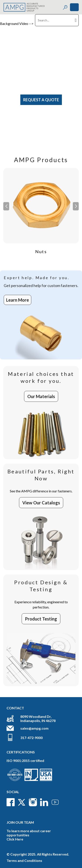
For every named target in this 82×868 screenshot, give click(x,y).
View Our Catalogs (41, 503)
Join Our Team (20, 822)
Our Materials (41, 396)
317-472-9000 (31, 738)
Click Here (15, 839)
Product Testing (41, 619)
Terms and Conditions (24, 860)
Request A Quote (41, 100)
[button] (76, 206)
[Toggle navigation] (74, 7)
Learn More (17, 300)
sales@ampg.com (34, 728)
